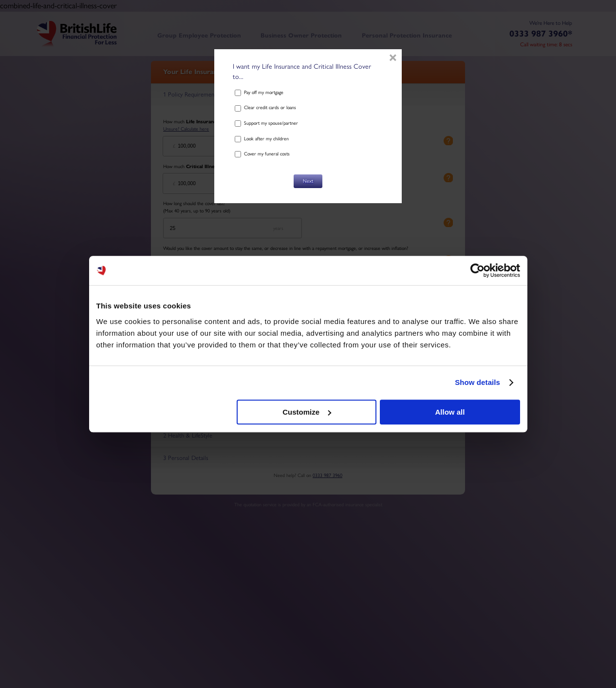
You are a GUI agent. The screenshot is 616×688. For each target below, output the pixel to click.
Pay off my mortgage (259, 92)
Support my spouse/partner (266, 123)
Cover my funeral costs (262, 154)
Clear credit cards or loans (265, 107)
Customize (307, 412)
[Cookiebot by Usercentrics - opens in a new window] (477, 270)
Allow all (450, 412)
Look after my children (262, 139)
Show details (477, 382)
